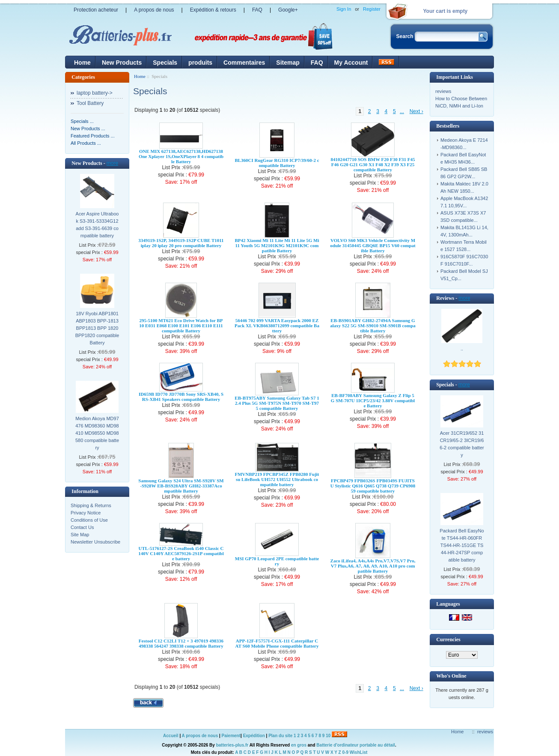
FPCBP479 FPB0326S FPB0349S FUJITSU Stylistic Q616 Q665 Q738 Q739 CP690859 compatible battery (373, 486)
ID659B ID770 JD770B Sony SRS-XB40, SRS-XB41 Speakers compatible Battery (181, 397)
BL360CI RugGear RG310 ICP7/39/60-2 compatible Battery (277, 163)
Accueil (171, 736)
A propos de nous (154, 10)
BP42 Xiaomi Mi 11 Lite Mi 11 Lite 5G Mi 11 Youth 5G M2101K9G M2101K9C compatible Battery (277, 245)
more (112, 163)
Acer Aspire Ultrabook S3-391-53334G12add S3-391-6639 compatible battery (97, 225)
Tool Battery (90, 103)
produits (200, 63)
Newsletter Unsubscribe (95, 542)
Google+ (288, 10)
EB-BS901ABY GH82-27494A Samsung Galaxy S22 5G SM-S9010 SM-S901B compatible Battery (373, 326)
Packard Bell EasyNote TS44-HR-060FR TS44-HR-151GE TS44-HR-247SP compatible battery (462, 545)
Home (82, 63)
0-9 (345, 752)
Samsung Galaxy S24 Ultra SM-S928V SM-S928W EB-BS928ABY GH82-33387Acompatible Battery (181, 486)
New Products (122, 63)
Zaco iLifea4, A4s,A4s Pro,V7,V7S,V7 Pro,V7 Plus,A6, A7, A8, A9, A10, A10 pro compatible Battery (373, 566)
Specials (165, 63)
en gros (299, 745)
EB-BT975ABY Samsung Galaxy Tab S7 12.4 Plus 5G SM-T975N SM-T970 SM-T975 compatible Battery (277, 403)
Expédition (254, 736)
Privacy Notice (86, 513)
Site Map (80, 535)
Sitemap (288, 63)
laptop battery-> (95, 93)
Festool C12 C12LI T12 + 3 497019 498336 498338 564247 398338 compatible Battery (181, 643)
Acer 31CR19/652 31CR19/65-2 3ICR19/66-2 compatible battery (462, 444)
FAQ (257, 10)
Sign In (344, 9)
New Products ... (88, 128)
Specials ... (82, 121)
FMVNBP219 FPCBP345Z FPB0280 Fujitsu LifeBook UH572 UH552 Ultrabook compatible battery (277, 479)
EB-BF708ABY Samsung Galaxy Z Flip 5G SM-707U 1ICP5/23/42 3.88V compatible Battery (373, 400)
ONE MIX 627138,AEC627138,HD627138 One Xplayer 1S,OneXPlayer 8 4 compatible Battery (181, 156)
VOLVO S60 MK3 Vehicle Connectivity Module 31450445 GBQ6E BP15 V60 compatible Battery (373, 245)
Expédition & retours (213, 10)
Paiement (231, 736)
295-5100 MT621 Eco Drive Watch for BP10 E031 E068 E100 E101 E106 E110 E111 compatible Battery (181, 326)
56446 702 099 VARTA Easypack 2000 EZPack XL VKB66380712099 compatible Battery (277, 326)
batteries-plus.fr (232, 745)
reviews (443, 91)
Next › (416, 111)
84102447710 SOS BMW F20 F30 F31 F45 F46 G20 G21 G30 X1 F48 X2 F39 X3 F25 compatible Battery (373, 164)
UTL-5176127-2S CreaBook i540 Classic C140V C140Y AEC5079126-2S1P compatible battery (181, 553)
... (402, 111)
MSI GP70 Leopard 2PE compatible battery (277, 561)
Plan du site (280, 736)
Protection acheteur (96, 10)
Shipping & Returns (91, 505)
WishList (359, 752)
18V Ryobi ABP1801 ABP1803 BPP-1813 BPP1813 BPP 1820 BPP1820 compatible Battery (97, 328)
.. (462, 349)
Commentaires (244, 63)
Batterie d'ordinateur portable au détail (356, 745)
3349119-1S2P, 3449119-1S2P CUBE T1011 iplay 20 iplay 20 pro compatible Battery (181, 243)
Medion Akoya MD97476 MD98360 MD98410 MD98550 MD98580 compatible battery (97, 433)
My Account (351, 63)
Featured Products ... (93, 136)
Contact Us (82, 527)
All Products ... (86, 143)
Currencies (448, 639)
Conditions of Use (89, 520)
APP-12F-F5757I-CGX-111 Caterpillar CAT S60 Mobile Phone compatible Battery (277, 643)
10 (328, 736)
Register (372, 9)
